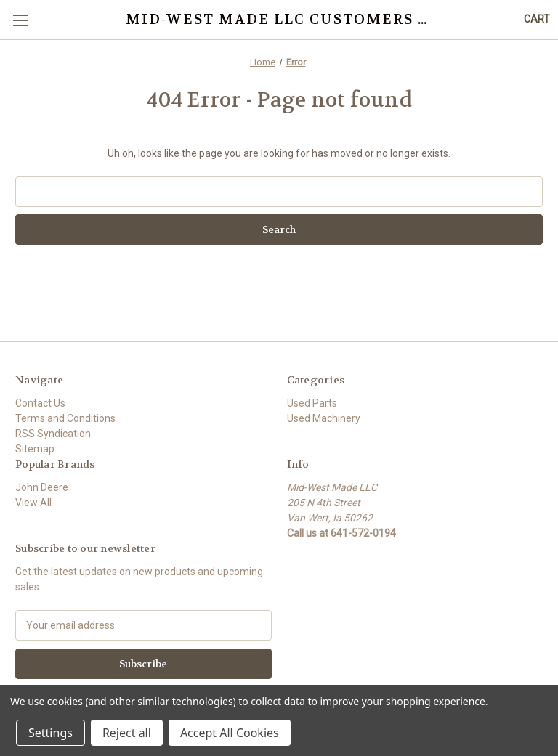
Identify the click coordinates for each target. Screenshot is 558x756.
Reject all (127, 733)
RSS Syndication (53, 434)
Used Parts (312, 403)
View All (33, 503)
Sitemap (35, 449)
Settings (50, 733)
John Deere (42, 487)
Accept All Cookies (230, 733)
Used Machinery (324, 418)
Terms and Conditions (65, 418)
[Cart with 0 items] (537, 19)
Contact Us (40, 403)
